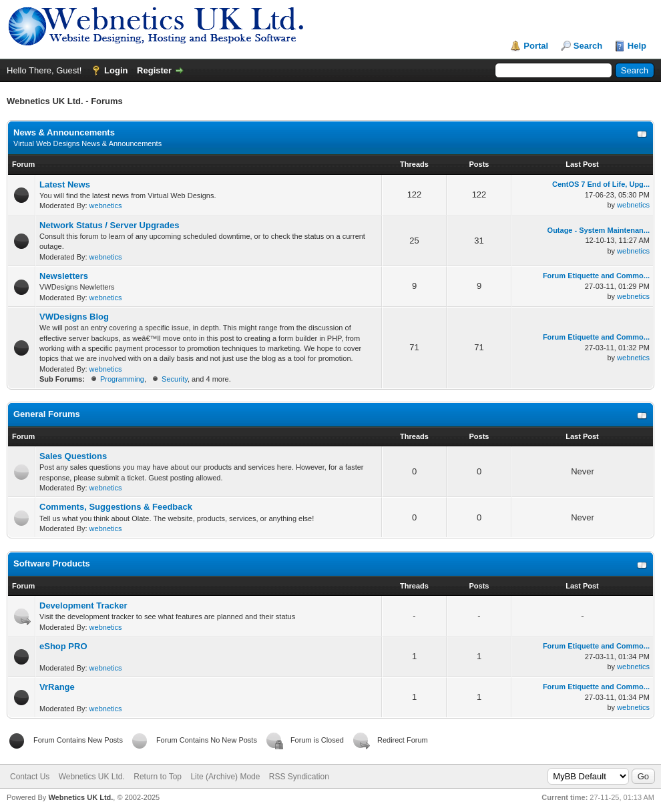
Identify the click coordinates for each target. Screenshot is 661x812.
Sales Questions (73, 456)
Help (637, 46)
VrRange (57, 687)
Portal (536, 46)
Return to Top (158, 777)
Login (116, 70)
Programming (122, 379)
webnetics (106, 206)
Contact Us (30, 777)
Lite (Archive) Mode (225, 777)
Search (588, 46)
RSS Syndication (299, 777)
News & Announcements (64, 132)
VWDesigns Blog (74, 317)
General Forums (47, 414)
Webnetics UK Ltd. (92, 777)
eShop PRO (63, 646)
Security (175, 379)
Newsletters (64, 276)
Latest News (65, 184)
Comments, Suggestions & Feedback (116, 507)
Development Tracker (83, 605)
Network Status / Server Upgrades (109, 225)
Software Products (52, 563)
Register (154, 70)
